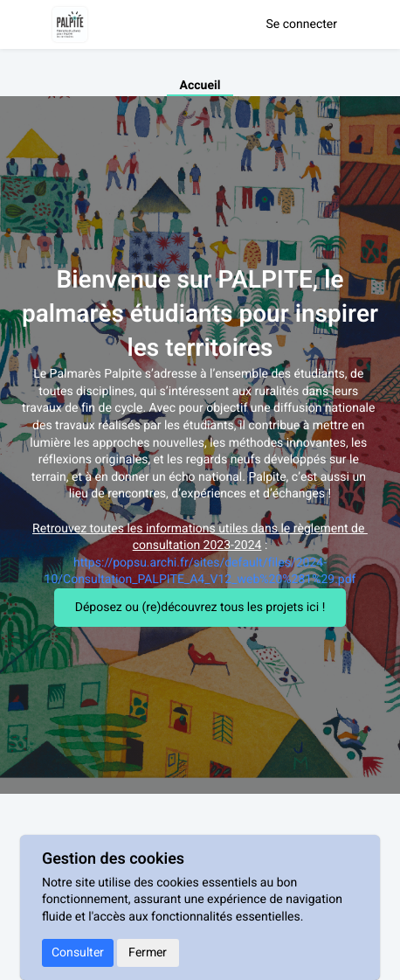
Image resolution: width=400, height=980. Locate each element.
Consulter (78, 952)
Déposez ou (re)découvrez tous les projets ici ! (200, 607)
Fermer (148, 952)
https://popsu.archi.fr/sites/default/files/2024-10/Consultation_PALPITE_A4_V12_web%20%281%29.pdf (200, 571)
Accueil (200, 86)
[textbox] (200, 477)
